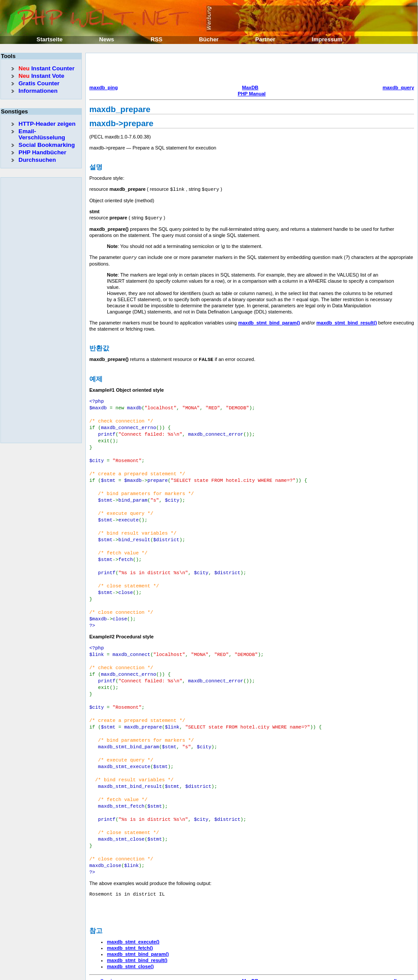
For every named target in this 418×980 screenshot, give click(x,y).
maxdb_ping (104, 87)
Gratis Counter (39, 83)
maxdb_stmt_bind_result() (347, 321)
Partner (265, 39)
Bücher (209, 39)
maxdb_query (398, 87)
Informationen (38, 91)
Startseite (49, 39)
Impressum (327, 39)
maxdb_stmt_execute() (133, 909)
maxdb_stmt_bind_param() (269, 321)
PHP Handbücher (42, 152)
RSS (156, 39)
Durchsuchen (37, 160)
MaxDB (250, 87)
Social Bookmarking (47, 145)
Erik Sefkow (280, 973)
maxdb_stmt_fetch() (130, 915)
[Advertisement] (149, 70)
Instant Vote (41, 76)
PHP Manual (251, 94)
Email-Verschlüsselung (42, 134)
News (106, 39)
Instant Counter (46, 68)
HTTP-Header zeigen (47, 124)
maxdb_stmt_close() (130, 934)
